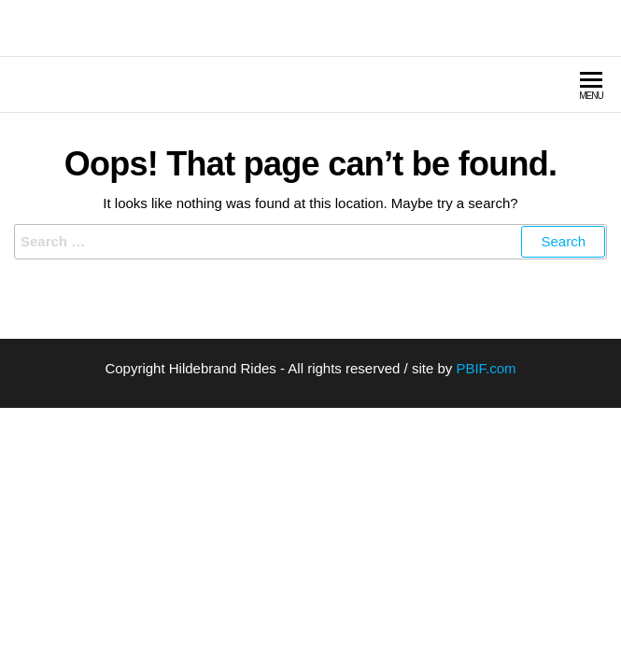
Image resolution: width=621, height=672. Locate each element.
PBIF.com (486, 368)
